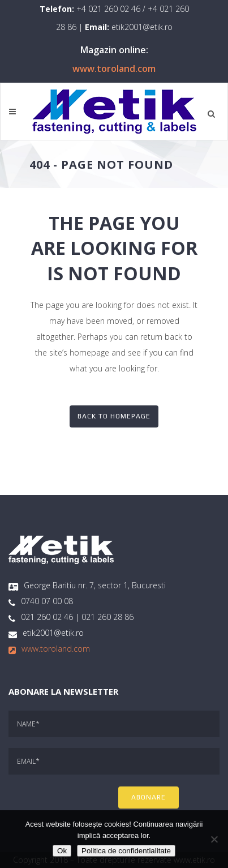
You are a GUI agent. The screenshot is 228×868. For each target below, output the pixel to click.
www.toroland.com (114, 69)
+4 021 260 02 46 (108, 9)
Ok (62, 851)
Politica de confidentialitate (126, 851)
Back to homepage (114, 416)
